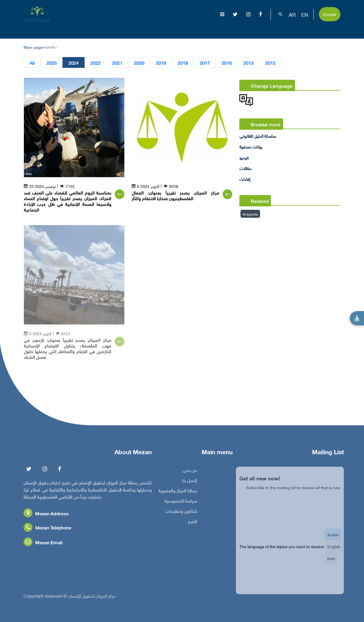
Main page (33, 47)
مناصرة (258, 30)
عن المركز (132, 30)
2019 (161, 62)
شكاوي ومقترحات (181, 513)
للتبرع (193, 523)
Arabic (333, 540)
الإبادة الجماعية (164, 30)
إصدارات (229, 30)
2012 (270, 62)
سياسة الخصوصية (181, 502)
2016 (227, 62)
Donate (330, 14)
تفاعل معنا (324, 30)
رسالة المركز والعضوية (178, 492)
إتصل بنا (190, 482)
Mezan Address (46, 515)
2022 (95, 62)
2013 (248, 62)
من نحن (190, 472)
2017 (205, 62)
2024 (74, 62)
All (32, 62)
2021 (117, 62)
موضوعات (198, 30)
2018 (183, 62)
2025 (52, 62)
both (331, 563)
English (334, 551)
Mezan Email (43, 544)
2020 (139, 62)
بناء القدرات (289, 30)
